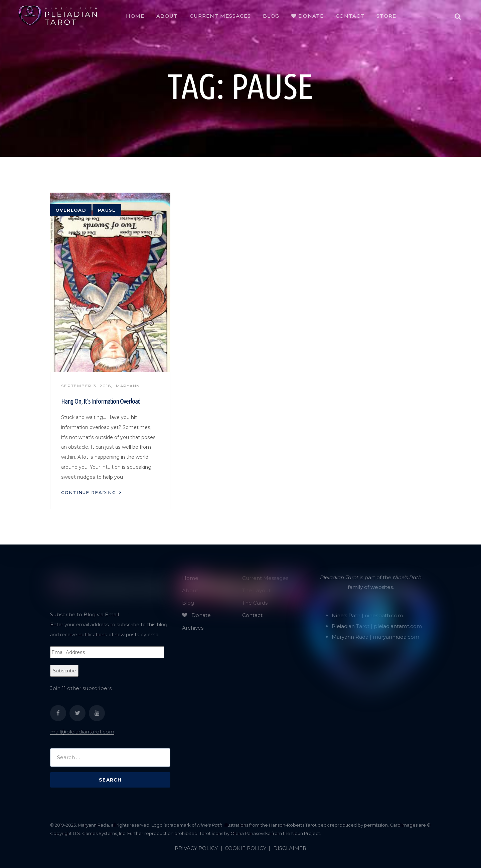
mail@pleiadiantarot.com (82, 732)
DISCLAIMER (290, 848)
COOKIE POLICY (246, 848)
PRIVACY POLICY (196, 848)
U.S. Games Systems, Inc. (100, 833)
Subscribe (64, 671)
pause (107, 210)
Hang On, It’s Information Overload (101, 401)
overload (71, 210)
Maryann (128, 386)
